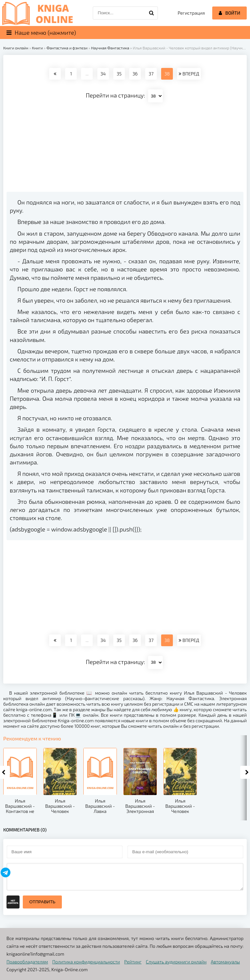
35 (119, 74)
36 (135, 74)
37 (151, 74)
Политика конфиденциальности (86, 962)
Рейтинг (133, 962)
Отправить (42, 902)
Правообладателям (27, 962)
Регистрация (191, 13)
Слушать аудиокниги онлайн (176, 962)
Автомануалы (225, 962)
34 (103, 74)
